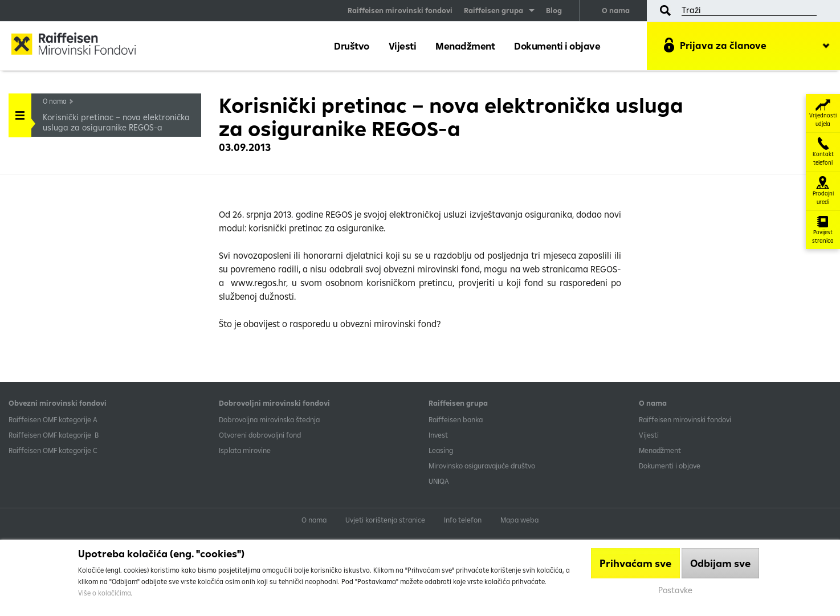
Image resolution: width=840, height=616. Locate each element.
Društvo (352, 46)
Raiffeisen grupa (494, 10)
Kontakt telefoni (823, 152)
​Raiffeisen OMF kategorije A (53, 419)
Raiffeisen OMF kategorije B (54, 435)
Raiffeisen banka (456, 419)
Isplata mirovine (245, 450)
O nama (616, 10)
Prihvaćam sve (635, 563)
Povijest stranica (823, 230)
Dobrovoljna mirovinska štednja (269, 419)
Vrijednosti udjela (823, 113)
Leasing (441, 450)
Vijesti (403, 46)
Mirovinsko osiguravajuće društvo (483, 466)
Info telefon (463, 520)
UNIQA (439, 481)
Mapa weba (519, 520)
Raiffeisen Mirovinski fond (83, 45)
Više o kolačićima (105, 593)
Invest (438, 435)
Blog (554, 10)
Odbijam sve (720, 563)
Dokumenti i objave (557, 46)
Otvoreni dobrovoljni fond (260, 435)
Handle (20, 111)
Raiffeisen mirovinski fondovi (400, 10)
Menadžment (465, 46)
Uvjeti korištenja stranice (385, 520)
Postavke (675, 590)
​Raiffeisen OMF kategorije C (53, 450)
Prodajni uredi (823, 191)
